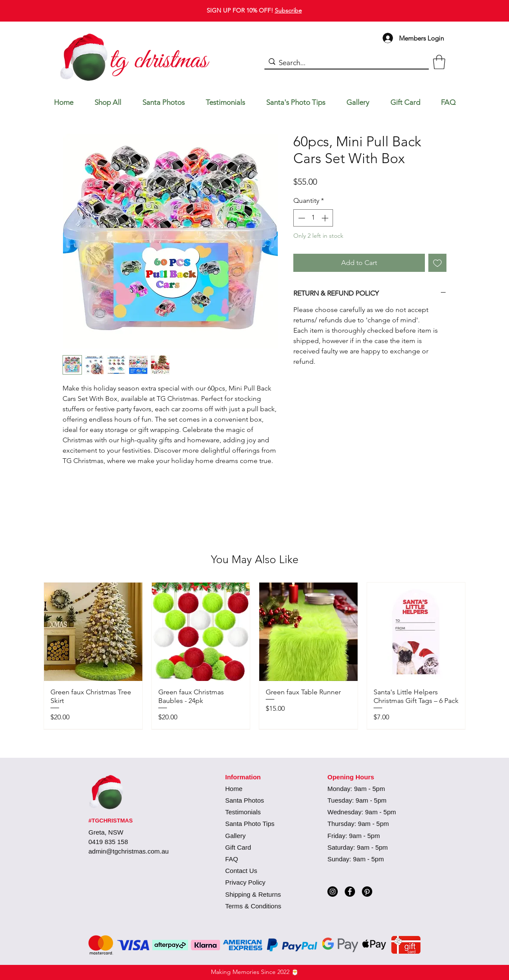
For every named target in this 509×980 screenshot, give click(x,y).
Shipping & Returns (253, 894)
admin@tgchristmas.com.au (129, 851)
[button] (439, 62)
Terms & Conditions (253, 906)
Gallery (236, 836)
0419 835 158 (108, 842)
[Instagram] (333, 892)
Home (234, 789)
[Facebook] (350, 892)
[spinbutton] (313, 218)
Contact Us (241, 871)
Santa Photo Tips (250, 824)
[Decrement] (301, 218)
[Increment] (326, 218)
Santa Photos (245, 800)
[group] (255, 655)
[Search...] (345, 63)
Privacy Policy (245, 882)
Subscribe (288, 10)
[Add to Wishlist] (437, 263)
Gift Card (238, 847)
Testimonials (243, 812)
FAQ (232, 859)
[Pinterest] (367, 892)
